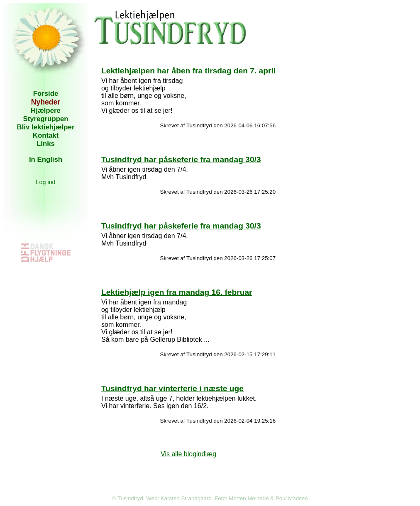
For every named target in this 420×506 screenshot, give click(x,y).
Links (46, 144)
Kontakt (46, 135)
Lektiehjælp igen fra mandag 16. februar (177, 292)
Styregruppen (45, 119)
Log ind (45, 182)
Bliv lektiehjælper (46, 127)
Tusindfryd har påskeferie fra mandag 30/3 (181, 159)
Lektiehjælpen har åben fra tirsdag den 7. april (188, 71)
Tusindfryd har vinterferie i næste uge (172, 388)
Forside (46, 94)
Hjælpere (46, 111)
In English (46, 159)
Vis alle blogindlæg (188, 454)
